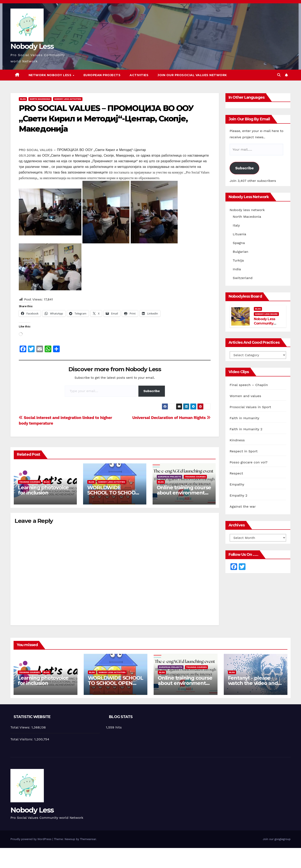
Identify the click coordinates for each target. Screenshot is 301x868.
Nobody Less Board (266, 314)
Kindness (237, 440)
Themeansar (88, 839)
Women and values (245, 396)
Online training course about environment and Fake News (184, 493)
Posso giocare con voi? (249, 462)
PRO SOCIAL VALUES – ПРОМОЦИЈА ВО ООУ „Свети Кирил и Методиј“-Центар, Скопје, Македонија (106, 118)
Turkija (238, 260)
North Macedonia (40, 99)
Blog (23, 99)
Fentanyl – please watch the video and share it (253, 683)
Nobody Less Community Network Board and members (266, 325)
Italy (236, 225)
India (237, 269)
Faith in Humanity (244, 418)
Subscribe (152, 391)
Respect (236, 473)
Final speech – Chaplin (249, 385)
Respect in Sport (244, 451)
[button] (279, 75)
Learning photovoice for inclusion (43, 490)
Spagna (239, 243)
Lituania (239, 234)
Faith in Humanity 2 (246, 429)
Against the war (243, 506)
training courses (30, 482)
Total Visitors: (22, 739)
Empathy (237, 484)
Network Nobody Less (51, 75)
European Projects (102, 75)
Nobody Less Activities (68, 99)
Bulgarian (240, 252)
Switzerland (243, 278)
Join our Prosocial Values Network (192, 75)
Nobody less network (247, 210)
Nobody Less (32, 46)
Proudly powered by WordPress (31, 839)
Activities (139, 75)
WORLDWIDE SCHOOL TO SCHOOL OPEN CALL (113, 493)
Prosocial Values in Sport (250, 407)
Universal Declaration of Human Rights (171, 418)
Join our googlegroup (277, 839)
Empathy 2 (238, 495)
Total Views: (21, 727)
